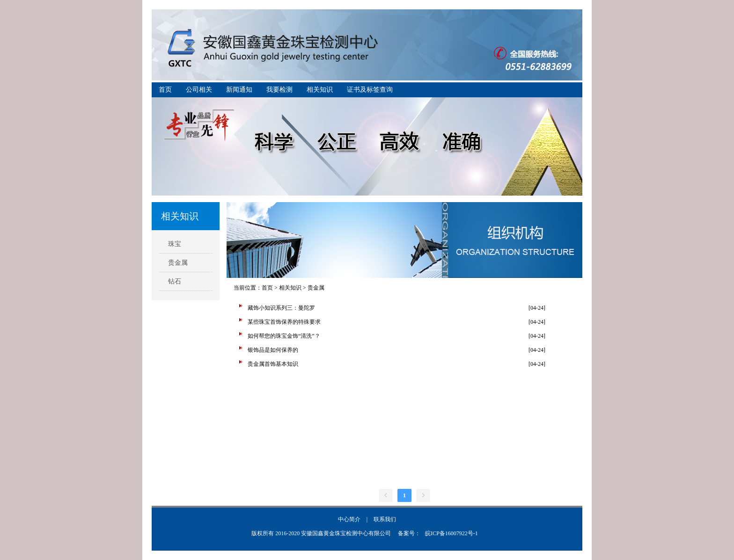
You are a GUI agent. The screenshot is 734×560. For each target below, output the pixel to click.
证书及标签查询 (370, 90)
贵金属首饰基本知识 (273, 364)
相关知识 (320, 90)
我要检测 (279, 90)
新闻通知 (239, 90)
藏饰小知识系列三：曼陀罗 (281, 308)
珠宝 (175, 244)
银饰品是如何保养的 (273, 350)
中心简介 (349, 519)
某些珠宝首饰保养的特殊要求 (284, 322)
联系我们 (385, 519)
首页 (165, 90)
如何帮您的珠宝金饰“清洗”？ (284, 336)
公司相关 (199, 90)
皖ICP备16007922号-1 (451, 533)
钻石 (175, 281)
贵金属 (178, 263)
